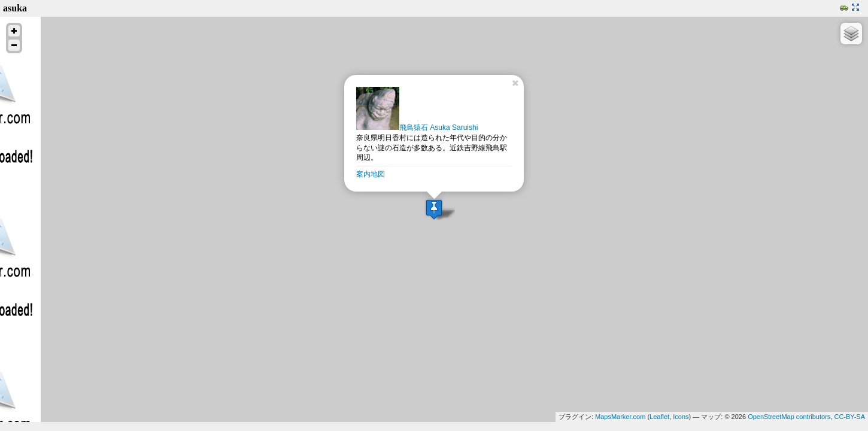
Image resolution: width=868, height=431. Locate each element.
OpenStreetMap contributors (789, 417)
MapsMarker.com (620, 417)
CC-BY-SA (849, 417)
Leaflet (659, 417)
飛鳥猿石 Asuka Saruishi (417, 128)
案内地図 (371, 174)
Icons (681, 417)
